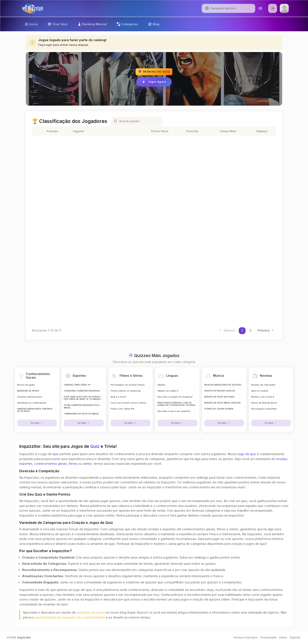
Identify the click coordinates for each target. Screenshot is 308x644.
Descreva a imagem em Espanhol (175, 394)
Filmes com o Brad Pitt (122, 407)
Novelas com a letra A (263, 394)
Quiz (95, 446)
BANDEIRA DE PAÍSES (28, 388)
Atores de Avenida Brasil (264, 400)
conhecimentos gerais (51, 464)
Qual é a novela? (260, 388)
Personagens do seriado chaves (127, 382)
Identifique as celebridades (32, 400)
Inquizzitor (24, 637)
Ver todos (37, 423)
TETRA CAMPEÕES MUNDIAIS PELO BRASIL (83, 407)
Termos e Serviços (245, 637)
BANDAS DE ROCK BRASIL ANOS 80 (223, 400)
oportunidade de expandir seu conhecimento (70, 617)
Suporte (295, 637)
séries (87, 464)
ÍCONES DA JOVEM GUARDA (219, 407)
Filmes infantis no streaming (125, 388)
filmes (73, 464)
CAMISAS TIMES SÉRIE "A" (78, 382)
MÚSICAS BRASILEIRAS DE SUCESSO (223, 382)
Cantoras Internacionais (29, 394)
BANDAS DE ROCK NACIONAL (220, 394)
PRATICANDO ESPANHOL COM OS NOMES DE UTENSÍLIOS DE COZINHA (175, 403)
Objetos (161, 382)
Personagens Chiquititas (264, 407)
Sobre (283, 637)
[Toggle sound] (260, 8)
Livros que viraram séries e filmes (128, 400)
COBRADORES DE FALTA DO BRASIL (82, 414)
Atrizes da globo (26, 382)
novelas (282, 459)
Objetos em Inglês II (168, 388)
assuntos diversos (91, 613)
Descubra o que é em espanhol (174, 412)
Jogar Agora (154, 82)
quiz (56, 454)
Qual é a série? (118, 394)
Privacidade (268, 637)
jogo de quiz (247, 454)
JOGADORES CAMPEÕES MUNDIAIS (82, 388)
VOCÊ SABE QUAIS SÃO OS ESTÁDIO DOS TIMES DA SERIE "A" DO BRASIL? (83, 397)
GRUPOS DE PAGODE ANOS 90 (220, 388)
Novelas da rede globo (263, 382)
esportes (26, 464)
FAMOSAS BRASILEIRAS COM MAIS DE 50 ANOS (35, 408)
